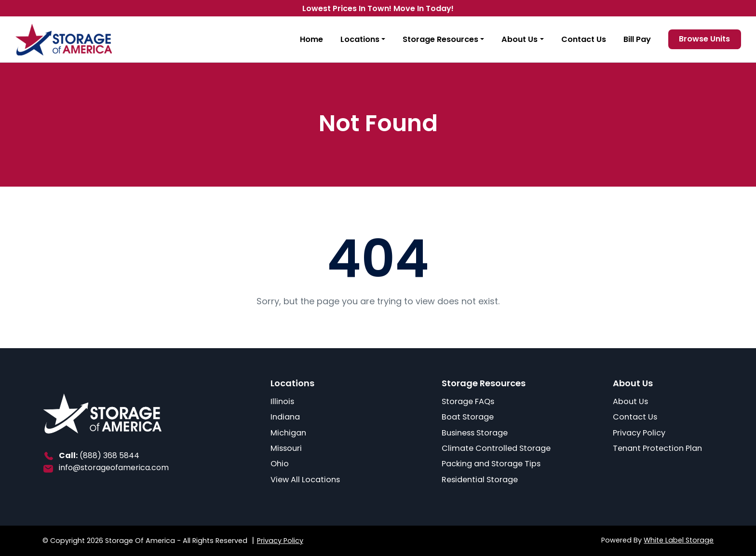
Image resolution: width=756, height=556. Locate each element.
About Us (630, 401)
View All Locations (305, 480)
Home (311, 39)
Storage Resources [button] (440, 39)
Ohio (280, 464)
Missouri (286, 448)
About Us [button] (520, 39)
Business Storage (475, 433)
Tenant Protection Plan (657, 448)
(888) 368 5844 (109, 455)
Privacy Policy (639, 433)
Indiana (285, 417)
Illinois (282, 401)
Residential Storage (480, 480)
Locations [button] (360, 39)
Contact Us (584, 39)
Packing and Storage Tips (491, 464)
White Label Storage (679, 540)
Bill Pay (637, 39)
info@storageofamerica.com (114, 468)
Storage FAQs (468, 401)
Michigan (288, 433)
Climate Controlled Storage (496, 448)
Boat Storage (468, 417)
